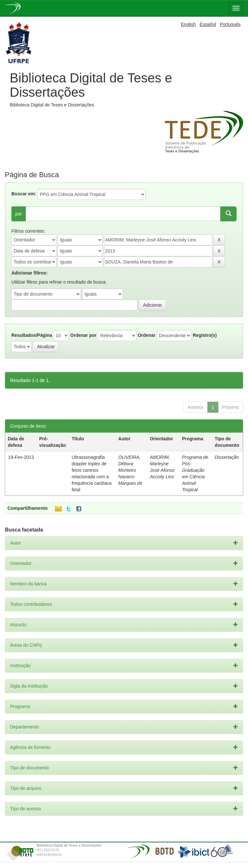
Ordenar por (83, 335)
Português (230, 24)
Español (208, 24)
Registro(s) (205, 335)
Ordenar (147, 335)
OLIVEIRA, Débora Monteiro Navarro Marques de (130, 470)
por (19, 214)
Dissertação (227, 457)
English (189, 24)
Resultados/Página (32, 335)
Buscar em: (24, 194)
